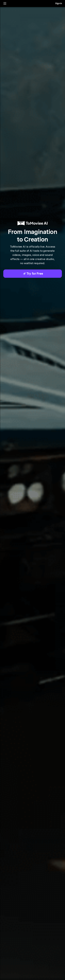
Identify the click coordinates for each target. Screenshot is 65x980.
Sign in (59, 3)
